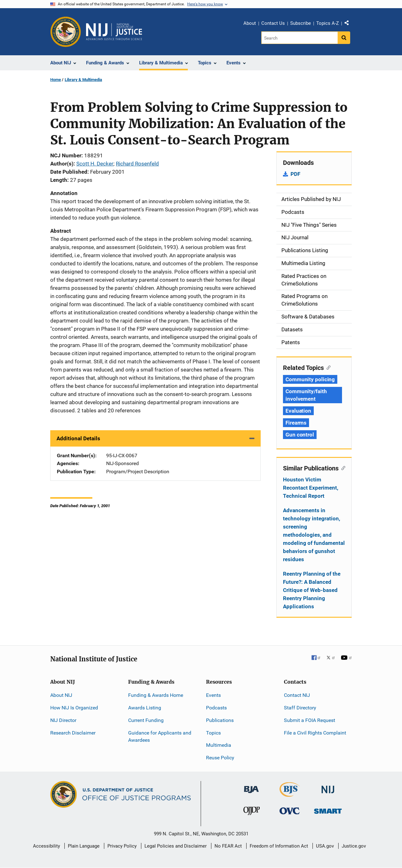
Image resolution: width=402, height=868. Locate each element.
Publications (220, 720)
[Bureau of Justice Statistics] (290, 794)
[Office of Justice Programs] (66, 32)
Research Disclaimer (73, 733)
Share (349, 24)
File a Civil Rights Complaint (315, 733)
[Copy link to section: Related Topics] (327, 367)
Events (213, 695)
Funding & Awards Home (156, 695)
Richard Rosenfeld (137, 164)
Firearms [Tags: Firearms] (296, 423)
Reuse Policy (220, 758)
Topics (213, 733)
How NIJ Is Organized (74, 708)
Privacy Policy (122, 846)
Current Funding (146, 720)
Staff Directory (300, 708)
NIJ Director (63, 720)
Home (56, 80)
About (250, 23)
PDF (295, 174)
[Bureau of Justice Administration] (251, 787)
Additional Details (78, 438)
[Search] (299, 38)
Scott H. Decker (95, 164)
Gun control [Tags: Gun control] (300, 435)
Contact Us (273, 23)
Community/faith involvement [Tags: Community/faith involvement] (306, 395)
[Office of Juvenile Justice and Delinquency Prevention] (252, 812)
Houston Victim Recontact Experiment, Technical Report (311, 488)
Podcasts (216, 708)
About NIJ (61, 695)
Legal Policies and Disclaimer (176, 846)
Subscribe (301, 23)
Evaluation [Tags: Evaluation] (298, 411)
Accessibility (46, 846)
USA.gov (325, 846)
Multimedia (219, 745)
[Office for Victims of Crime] (290, 811)
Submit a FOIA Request (310, 720)
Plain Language (84, 846)
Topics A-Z (328, 23)
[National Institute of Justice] (328, 787)
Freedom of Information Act (279, 846)
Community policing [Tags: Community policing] (310, 379)
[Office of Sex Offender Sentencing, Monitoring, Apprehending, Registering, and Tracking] (328, 809)
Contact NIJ (297, 695)
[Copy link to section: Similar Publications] (342, 468)
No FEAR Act (228, 846)
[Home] (114, 32)
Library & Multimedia (83, 80)
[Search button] (344, 38)
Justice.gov (354, 846)
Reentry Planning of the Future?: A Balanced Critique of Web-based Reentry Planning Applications (312, 590)
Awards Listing (145, 708)
